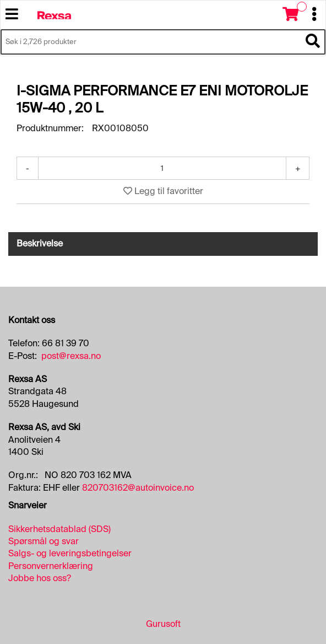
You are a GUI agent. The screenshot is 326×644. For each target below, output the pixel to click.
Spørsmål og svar (44, 541)
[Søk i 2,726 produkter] (151, 42)
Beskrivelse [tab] (40, 243)
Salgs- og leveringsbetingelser (70, 553)
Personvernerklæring (51, 566)
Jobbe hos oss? (40, 578)
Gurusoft (163, 624)
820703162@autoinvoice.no (138, 488)
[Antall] (162, 168)
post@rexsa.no (71, 356)
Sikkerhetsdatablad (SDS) (59, 529)
